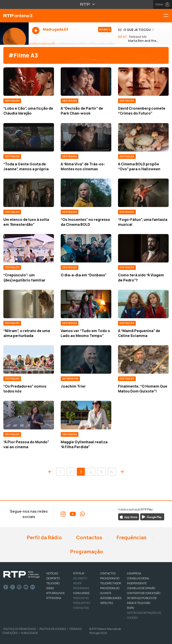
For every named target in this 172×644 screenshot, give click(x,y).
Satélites (106, 603)
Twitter (13, 587)
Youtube (26, 587)
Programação (86, 552)
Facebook (6, 587)
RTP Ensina (54, 598)
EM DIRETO (80, 578)
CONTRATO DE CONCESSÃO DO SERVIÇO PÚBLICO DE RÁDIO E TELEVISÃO (144, 598)
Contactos (89, 537)
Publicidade (29, 633)
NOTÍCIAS (52, 573)
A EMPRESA (134, 573)
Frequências (131, 537)
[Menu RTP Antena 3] (168, 16)
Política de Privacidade (20, 629)
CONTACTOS (108, 573)
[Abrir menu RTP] (86, 4)
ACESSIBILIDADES (111, 598)
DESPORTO (53, 578)
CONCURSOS (81, 593)
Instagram (19, 587)
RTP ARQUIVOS (55, 593)
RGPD (130, 608)
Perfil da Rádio (44, 537)
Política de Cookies (53, 629)
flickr (33, 587)
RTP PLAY (79, 573)
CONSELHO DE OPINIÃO (141, 588)
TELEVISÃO (53, 583)
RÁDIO (50, 588)
